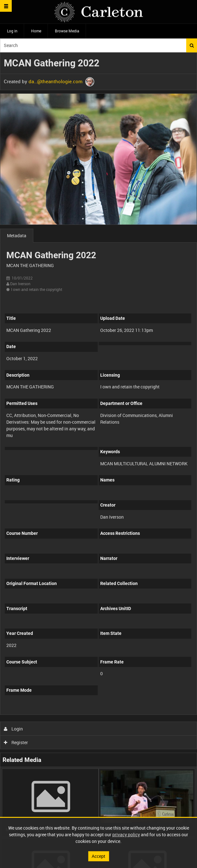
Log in (12, 31)
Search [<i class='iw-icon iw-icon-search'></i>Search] (192, 45)
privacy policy (126, 834)
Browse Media (67, 31)
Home (36, 31)
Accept (98, 856)
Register (16, 742)
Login (13, 729)
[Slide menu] (6, 6)
